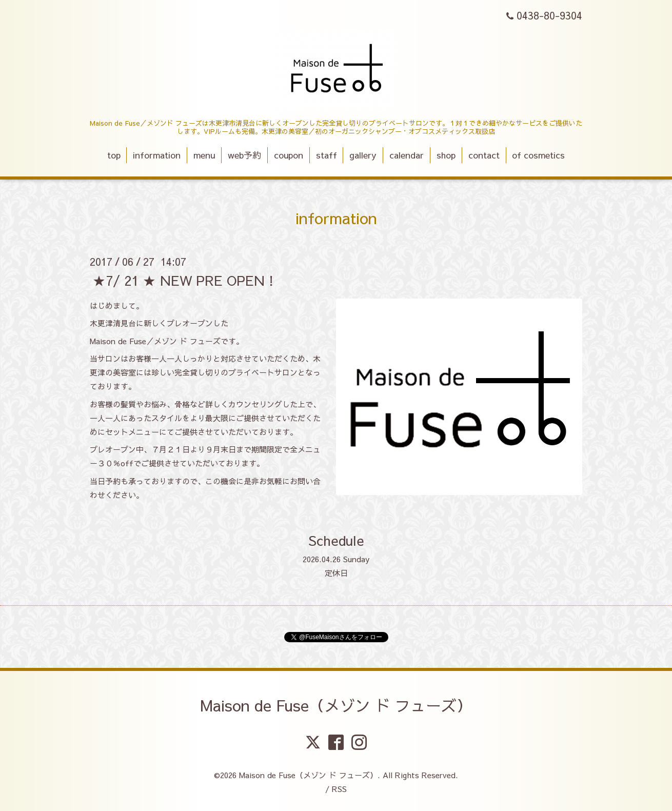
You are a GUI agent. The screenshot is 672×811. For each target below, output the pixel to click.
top (114, 155)
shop (446, 155)
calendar (407, 155)
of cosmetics (538, 155)
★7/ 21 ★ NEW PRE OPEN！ (185, 280)
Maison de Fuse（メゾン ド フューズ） (336, 705)
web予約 (244, 155)
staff (327, 155)
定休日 (336, 573)
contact (484, 155)
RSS (339, 789)
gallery (363, 155)
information (157, 155)
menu (204, 155)
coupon (289, 155)
